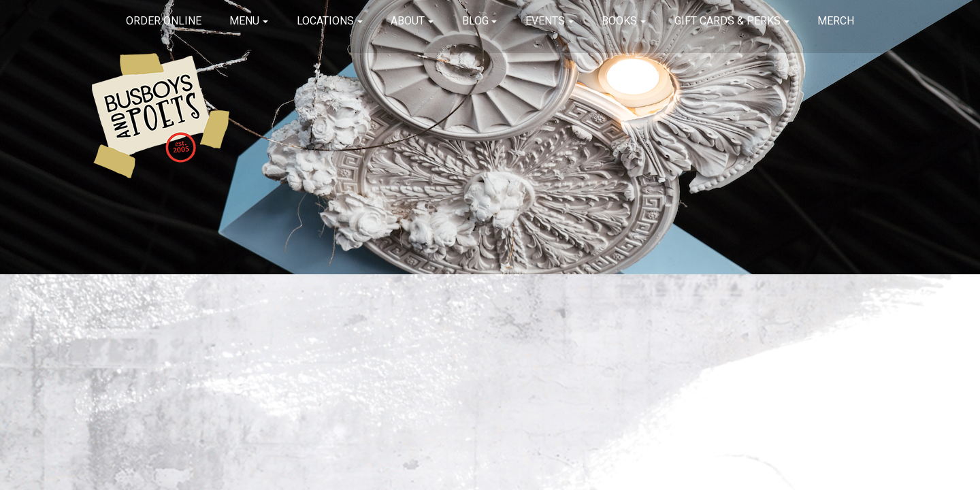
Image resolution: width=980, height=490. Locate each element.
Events (545, 21)
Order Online (164, 21)
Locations (325, 21)
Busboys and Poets (161, 116)
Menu (244, 21)
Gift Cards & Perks (728, 21)
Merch (836, 21)
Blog (475, 21)
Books (619, 21)
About (408, 21)
